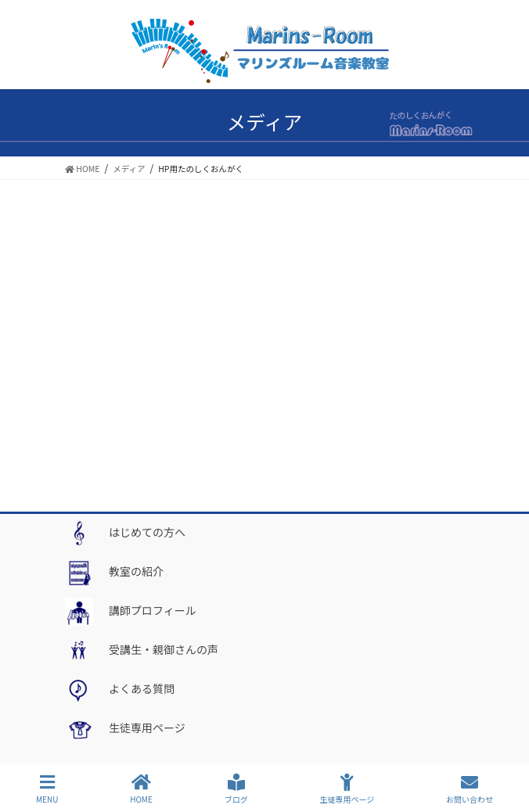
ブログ (236, 789)
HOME (141, 789)
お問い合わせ (470, 789)
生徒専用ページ (347, 789)
